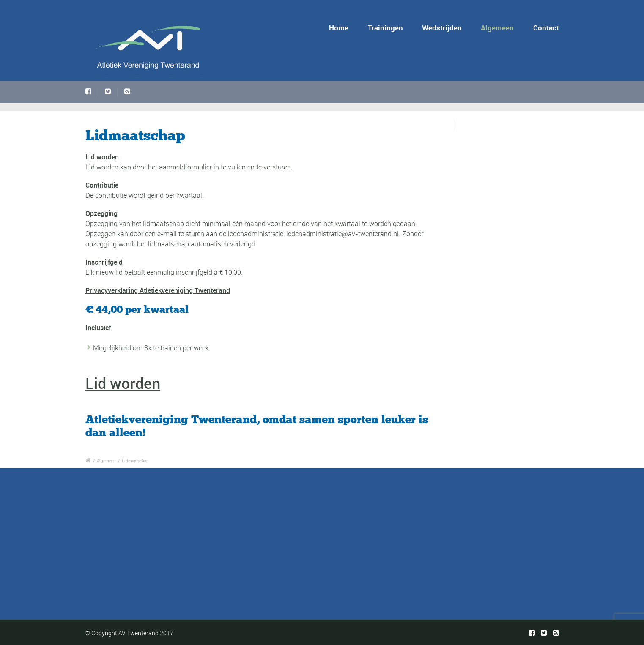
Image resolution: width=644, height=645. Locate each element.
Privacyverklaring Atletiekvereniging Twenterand (158, 290)
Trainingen (385, 28)
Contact (546, 28)
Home (339, 28)
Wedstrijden (442, 28)
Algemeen (497, 28)
